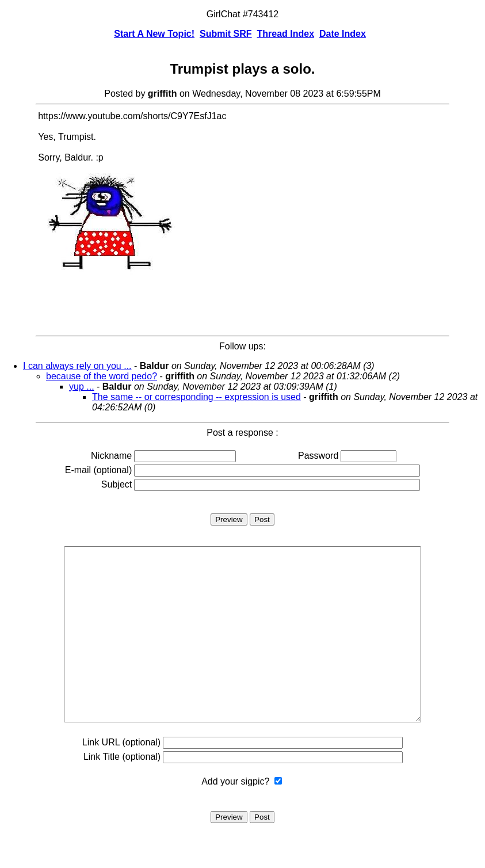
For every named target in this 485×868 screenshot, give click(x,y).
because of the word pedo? (102, 376)
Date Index (343, 34)
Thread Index (286, 34)
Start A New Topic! (154, 34)
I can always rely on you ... (77, 366)
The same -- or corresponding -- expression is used (196, 397)
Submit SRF (226, 34)
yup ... (82, 387)
